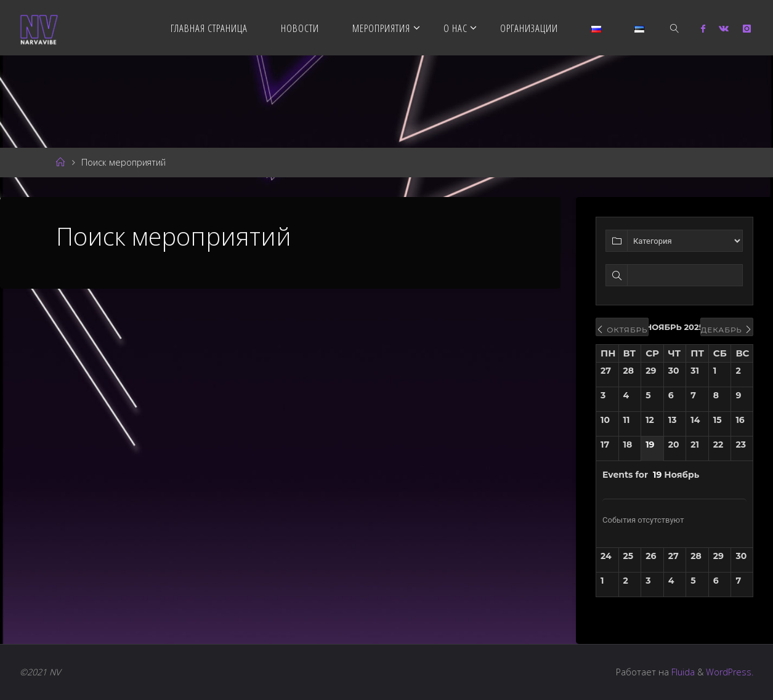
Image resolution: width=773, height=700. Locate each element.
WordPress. (730, 672)
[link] (675, 28)
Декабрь (727, 330)
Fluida (682, 672)
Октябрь (622, 330)
